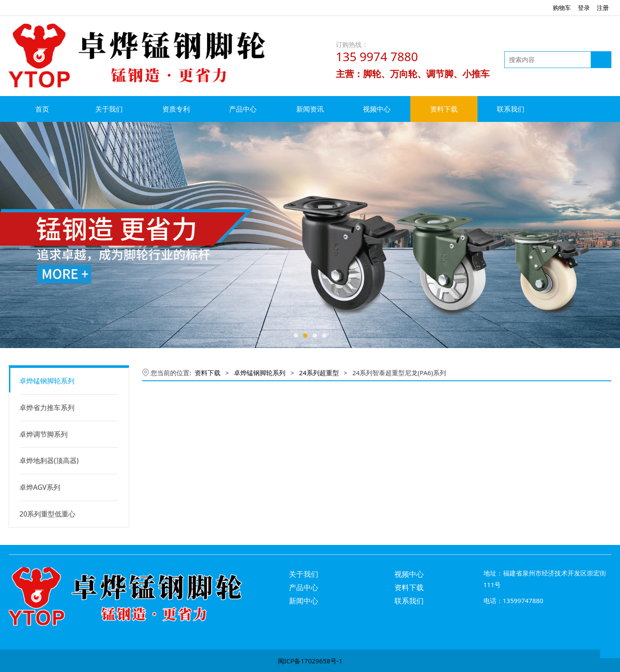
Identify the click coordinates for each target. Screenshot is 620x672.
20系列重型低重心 (47, 514)
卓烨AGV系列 (40, 487)
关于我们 (109, 109)
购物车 (562, 8)
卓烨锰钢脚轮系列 (47, 381)
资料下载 (444, 109)
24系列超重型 (319, 373)
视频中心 (377, 109)
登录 (584, 8)
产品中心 (243, 109)
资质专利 (176, 109)
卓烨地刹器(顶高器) (49, 460)
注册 (603, 8)
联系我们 (511, 109)
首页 (42, 109)
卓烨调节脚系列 (43, 434)
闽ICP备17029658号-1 (310, 661)
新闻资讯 (310, 109)
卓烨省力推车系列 (47, 408)
